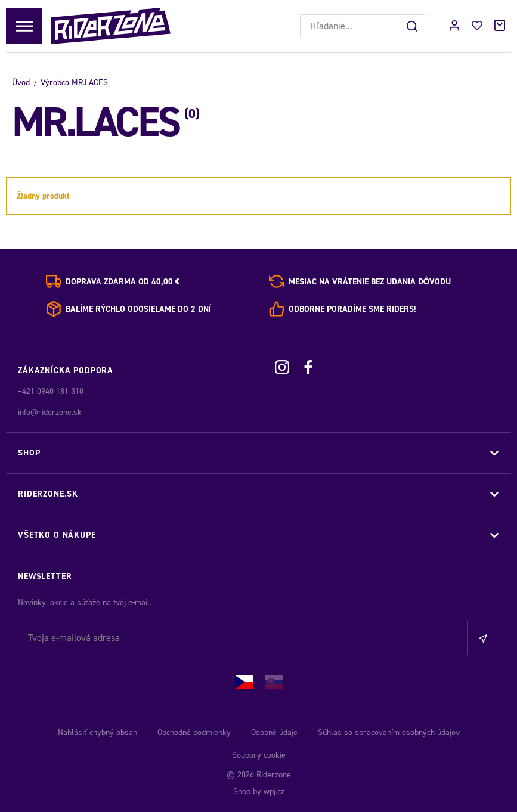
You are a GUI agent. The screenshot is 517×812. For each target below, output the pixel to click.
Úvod (21, 83)
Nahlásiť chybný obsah (97, 732)
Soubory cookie (259, 755)
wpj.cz (274, 791)
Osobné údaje (274, 732)
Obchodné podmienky (194, 732)
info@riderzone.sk (50, 412)
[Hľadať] (413, 26)
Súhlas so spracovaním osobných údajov (389, 732)
